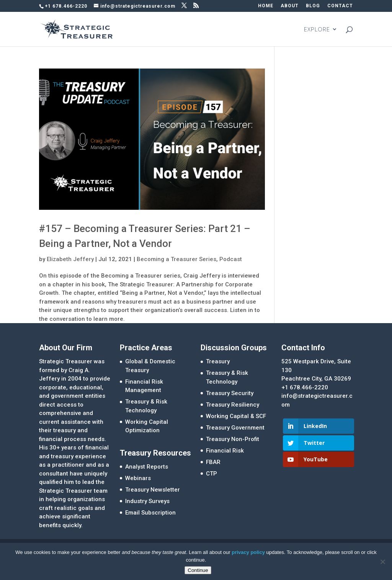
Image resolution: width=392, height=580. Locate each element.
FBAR (213, 462)
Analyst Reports (147, 467)
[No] (382, 562)
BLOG (313, 6)
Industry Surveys (147, 501)
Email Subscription (150, 513)
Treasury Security (230, 393)
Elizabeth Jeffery (70, 259)
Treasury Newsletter (153, 490)
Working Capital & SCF (236, 416)
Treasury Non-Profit (233, 439)
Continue (198, 570)
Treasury (218, 361)
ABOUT (290, 6)
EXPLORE (317, 30)
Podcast (231, 259)
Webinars (138, 478)
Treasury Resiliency (233, 405)
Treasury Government (235, 428)
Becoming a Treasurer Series (176, 259)
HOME (266, 6)
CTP (212, 474)
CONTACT (340, 6)
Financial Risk (225, 451)
